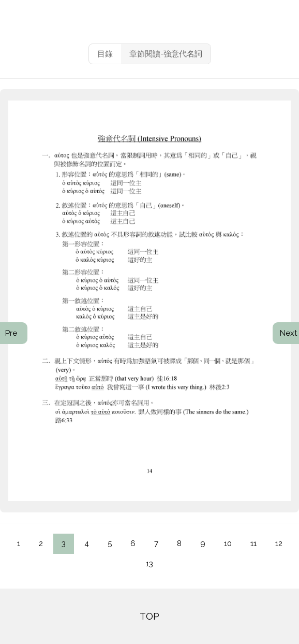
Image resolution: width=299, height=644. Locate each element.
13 (149, 564)
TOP (149, 616)
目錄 (105, 54)
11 (253, 543)
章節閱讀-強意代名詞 (166, 54)
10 (228, 543)
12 (279, 543)
